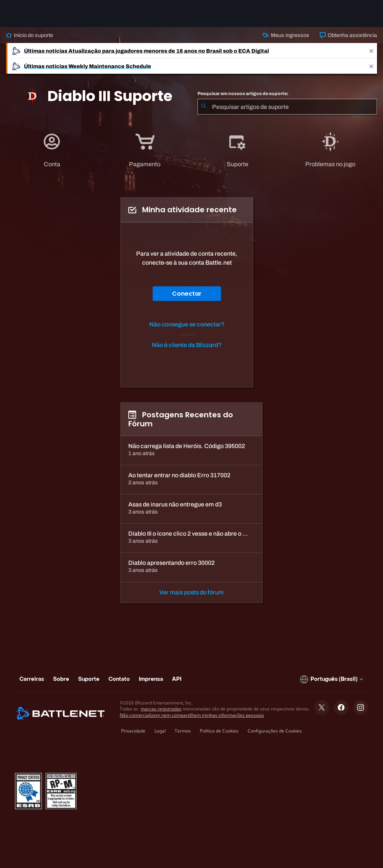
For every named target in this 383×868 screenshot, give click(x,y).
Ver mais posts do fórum (191, 592)
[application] (52, 150)
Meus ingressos (286, 35)
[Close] (371, 51)
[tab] (52, 150)
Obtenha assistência (348, 35)
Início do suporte (30, 35)
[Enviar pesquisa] (203, 107)
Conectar (187, 294)
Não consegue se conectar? (187, 324)
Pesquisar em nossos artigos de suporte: (243, 94)
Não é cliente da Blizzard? (187, 345)
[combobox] (287, 107)
